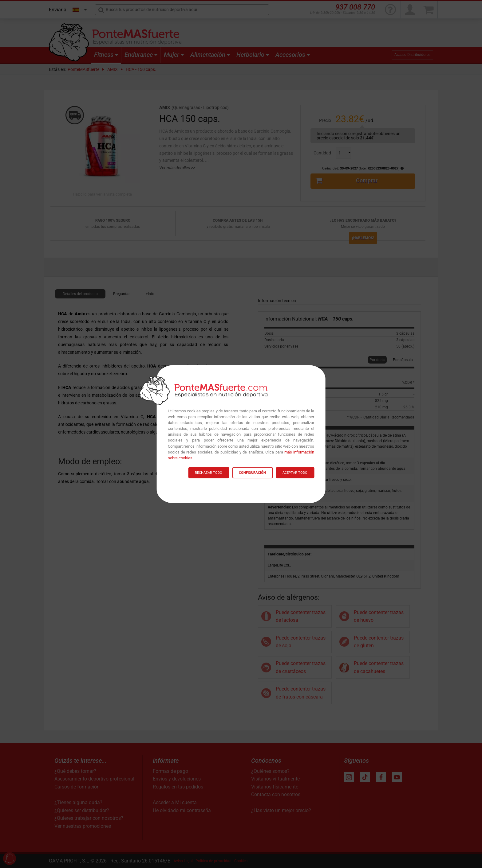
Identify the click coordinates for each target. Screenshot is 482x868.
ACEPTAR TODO (295, 473)
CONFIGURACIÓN (252, 473)
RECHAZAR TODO (209, 473)
